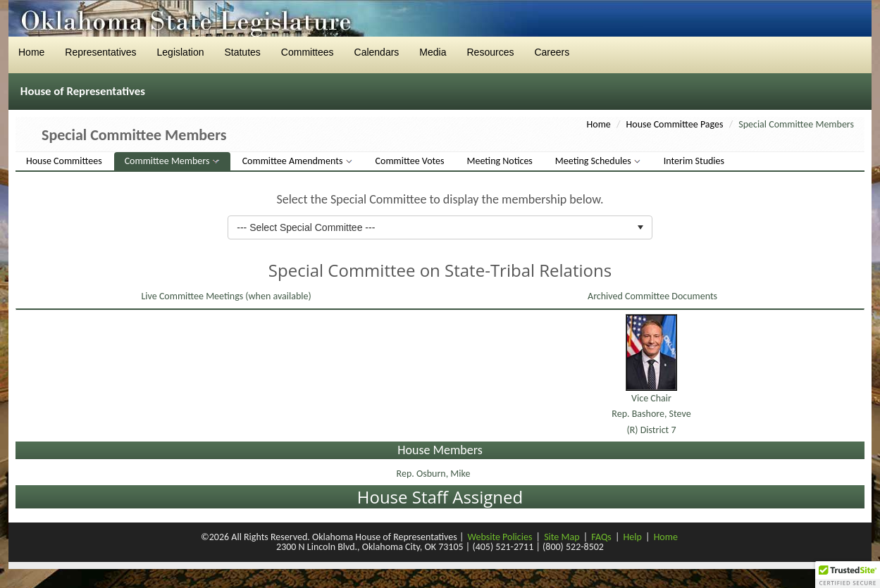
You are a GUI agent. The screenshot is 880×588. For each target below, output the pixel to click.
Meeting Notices (500, 161)
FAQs (601, 537)
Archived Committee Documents (651, 296)
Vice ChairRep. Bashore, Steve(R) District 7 (651, 414)
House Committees (64, 161)
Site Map (562, 537)
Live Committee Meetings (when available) (225, 296)
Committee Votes (410, 161)
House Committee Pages (675, 124)
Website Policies (500, 537)
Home (599, 124)
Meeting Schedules (594, 161)
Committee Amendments (294, 161)
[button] (848, 575)
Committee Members (168, 161)
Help (633, 537)
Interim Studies (694, 161)
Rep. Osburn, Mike (435, 474)
